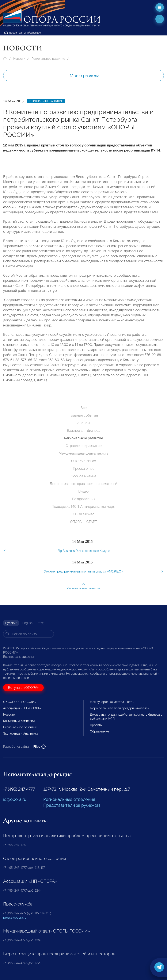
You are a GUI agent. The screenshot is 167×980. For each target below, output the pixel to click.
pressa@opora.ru (15, 918)
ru (160, 19)
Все (83, 408)
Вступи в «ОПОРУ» (23, 688)
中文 (41, 623)
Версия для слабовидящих (23, 33)
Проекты (96, 725)
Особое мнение (83, 476)
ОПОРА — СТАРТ (84, 522)
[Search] (29, 634)
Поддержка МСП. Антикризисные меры (83, 507)
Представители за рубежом (72, 805)
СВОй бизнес (84, 514)
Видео (83, 491)
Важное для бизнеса (84, 431)
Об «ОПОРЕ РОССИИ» (20, 702)
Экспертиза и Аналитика (21, 734)
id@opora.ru (15, 799)
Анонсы (83, 423)
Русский (11, 623)
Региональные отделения (69, 799)
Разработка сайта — (24, 747)
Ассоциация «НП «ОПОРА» (22, 708)
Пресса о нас (84, 469)
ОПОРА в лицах (83, 461)
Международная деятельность (83, 453)
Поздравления (84, 499)
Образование (99, 731)
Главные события (84, 415)
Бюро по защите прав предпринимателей (84, 484)
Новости (19, 59)
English (27, 623)
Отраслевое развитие (84, 446)
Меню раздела (85, 76)
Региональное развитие (48, 59)
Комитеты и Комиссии (19, 721)
